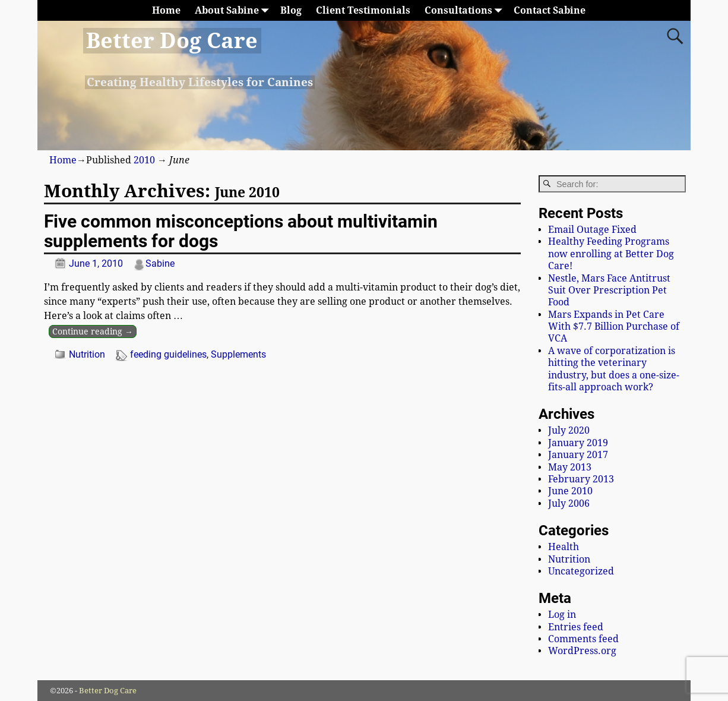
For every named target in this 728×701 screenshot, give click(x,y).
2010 (144, 160)
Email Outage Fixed (592, 230)
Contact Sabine (550, 10)
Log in (562, 615)
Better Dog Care (172, 41)
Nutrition (87, 354)
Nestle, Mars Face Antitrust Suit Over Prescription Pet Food (609, 290)
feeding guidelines (168, 354)
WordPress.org (582, 651)
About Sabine (234, 10)
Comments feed (583, 639)
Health (564, 547)
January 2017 (578, 455)
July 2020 (569, 430)
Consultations (466, 10)
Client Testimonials (363, 10)
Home (166, 10)
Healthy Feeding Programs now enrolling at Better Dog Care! (611, 254)
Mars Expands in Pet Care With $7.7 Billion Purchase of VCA (614, 327)
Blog (291, 10)
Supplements (238, 354)
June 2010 (570, 491)
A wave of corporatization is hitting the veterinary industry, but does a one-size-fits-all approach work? (614, 369)
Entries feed (576, 627)
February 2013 (581, 479)
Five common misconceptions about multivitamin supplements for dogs (241, 231)
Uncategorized (581, 571)
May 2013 (570, 467)
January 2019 (578, 443)
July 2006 (569, 503)
